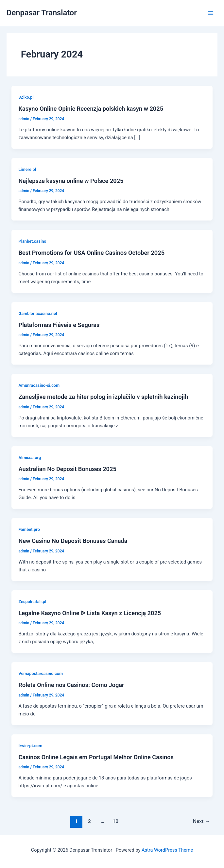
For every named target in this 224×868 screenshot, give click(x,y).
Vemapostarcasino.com (41, 673)
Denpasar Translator (42, 13)
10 (115, 821)
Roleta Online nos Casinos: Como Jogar (71, 685)
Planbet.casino (32, 241)
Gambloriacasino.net (38, 313)
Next (201, 821)
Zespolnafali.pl (32, 602)
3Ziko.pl (26, 97)
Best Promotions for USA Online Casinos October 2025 (91, 253)
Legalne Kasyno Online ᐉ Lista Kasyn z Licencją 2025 (90, 613)
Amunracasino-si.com (39, 385)
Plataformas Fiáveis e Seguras (59, 325)
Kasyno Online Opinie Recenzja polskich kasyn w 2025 (91, 109)
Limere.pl (27, 169)
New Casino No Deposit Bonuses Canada (73, 541)
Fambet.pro (29, 529)
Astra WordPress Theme (167, 850)
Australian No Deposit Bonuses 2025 (67, 469)
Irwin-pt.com (30, 746)
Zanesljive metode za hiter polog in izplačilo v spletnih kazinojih (103, 397)
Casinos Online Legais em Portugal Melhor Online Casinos (96, 757)
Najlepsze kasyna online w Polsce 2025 (71, 181)
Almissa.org (30, 458)
